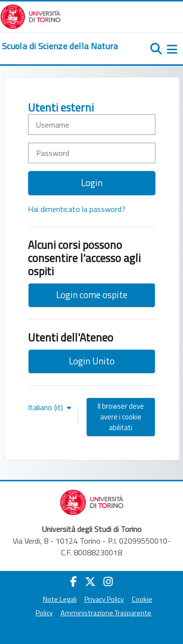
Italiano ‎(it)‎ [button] (46, 407)
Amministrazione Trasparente (106, 613)
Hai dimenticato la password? (77, 209)
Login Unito (92, 361)
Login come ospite (92, 294)
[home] (60, 46)
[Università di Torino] (30, 16)
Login (92, 182)
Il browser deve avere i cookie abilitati (121, 417)
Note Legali (60, 599)
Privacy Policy (104, 599)
